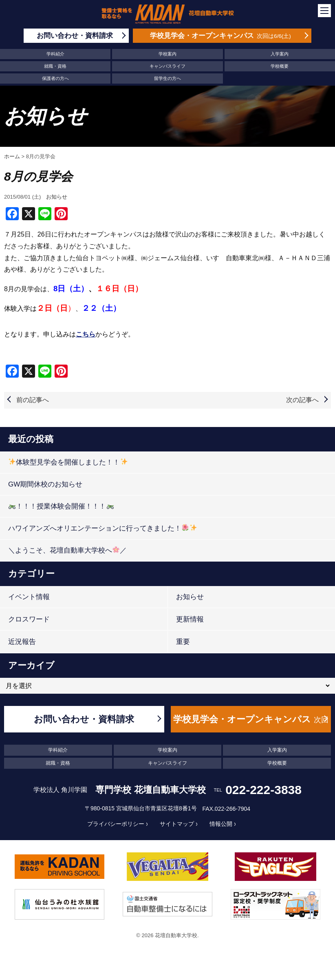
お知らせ (57, 197)
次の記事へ (302, 400)
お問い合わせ (75, 36)
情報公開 (221, 824)
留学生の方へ (167, 78)
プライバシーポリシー (116, 824)
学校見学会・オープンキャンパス (251, 723)
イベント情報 (29, 597)
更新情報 (190, 619)
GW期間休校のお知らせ (45, 484)
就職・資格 (55, 66)
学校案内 (167, 54)
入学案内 (280, 54)
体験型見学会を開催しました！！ (68, 462)
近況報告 (22, 642)
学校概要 (280, 66)
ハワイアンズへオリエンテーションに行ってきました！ (102, 528)
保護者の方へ (55, 78)
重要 (183, 642)
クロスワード (29, 619)
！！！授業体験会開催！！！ (61, 506)
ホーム (12, 156)
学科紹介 (55, 54)
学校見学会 (220, 36)
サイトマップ (177, 824)
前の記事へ (33, 400)
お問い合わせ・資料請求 (84, 719)
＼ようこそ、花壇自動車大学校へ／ (67, 550)
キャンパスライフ (167, 66)
